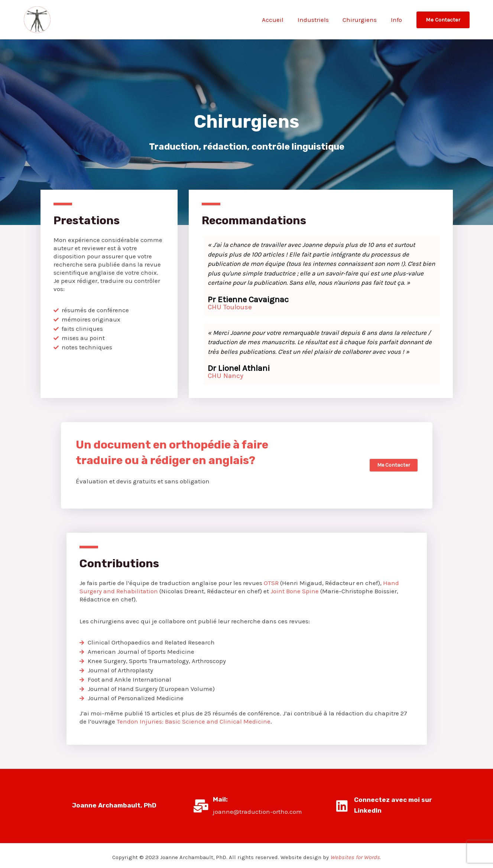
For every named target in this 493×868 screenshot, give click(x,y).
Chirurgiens (362, 20)
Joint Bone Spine (295, 591)
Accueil (278, 20)
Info (397, 20)
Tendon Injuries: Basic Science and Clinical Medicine (194, 721)
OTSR (270, 583)
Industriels (317, 20)
